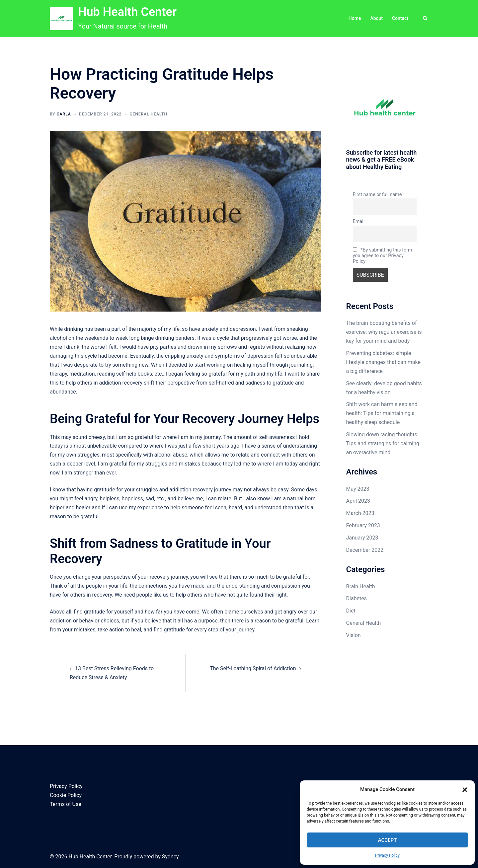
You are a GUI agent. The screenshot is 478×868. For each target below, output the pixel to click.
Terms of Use (66, 804)
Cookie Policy (66, 795)
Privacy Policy (387, 855)
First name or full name (377, 195)
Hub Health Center (127, 12)
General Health (148, 114)
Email (359, 221)
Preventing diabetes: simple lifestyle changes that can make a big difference (383, 362)
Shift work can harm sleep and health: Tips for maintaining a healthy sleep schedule (382, 413)
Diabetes (357, 598)
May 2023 (358, 489)
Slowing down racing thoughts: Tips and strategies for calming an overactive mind (383, 443)
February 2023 (363, 525)
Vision (354, 635)
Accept (388, 840)
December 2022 (365, 550)
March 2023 (360, 513)
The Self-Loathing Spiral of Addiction (253, 668)
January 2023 (362, 538)
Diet (351, 611)
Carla (64, 114)
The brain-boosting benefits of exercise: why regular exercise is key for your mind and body (384, 332)
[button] (465, 790)
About (376, 18)
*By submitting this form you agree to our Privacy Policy (383, 256)
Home (355, 18)
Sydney (170, 857)
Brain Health (361, 586)
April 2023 (358, 501)
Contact (400, 18)
